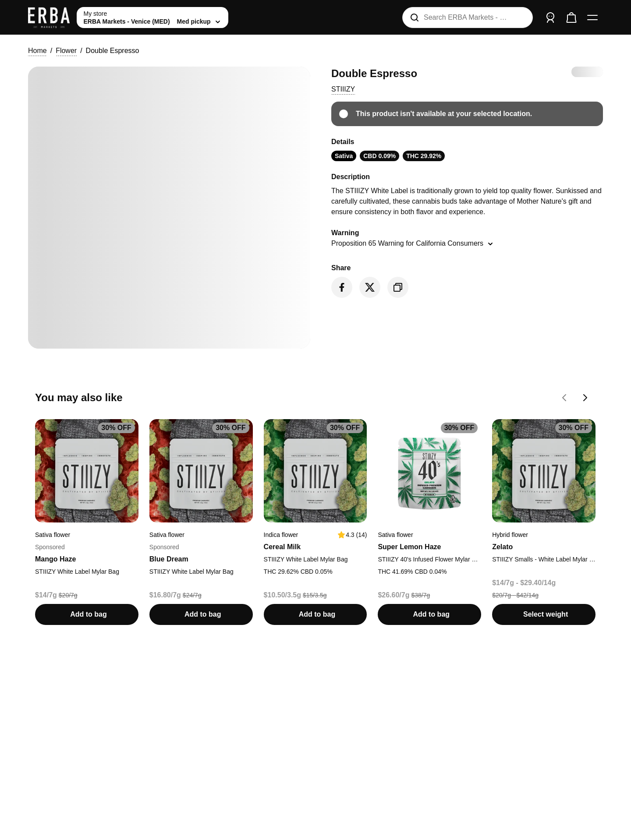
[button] (343, 89)
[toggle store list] (152, 18)
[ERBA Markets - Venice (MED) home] (49, 18)
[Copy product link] (398, 287)
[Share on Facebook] (342, 287)
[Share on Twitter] (370, 287)
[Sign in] (550, 18)
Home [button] (37, 51)
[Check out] (571, 18)
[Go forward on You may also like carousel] (585, 398)
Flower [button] (66, 51)
